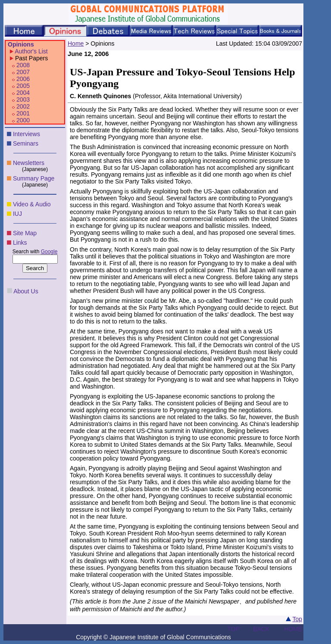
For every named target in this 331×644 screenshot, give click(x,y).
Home (76, 44)
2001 (23, 113)
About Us (26, 291)
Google (49, 252)
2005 (23, 86)
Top (297, 619)
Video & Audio (32, 204)
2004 (23, 93)
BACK (261, 629)
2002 (23, 106)
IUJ (17, 214)
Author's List (31, 51)
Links (20, 243)
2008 (23, 65)
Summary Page (34, 178)
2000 (23, 120)
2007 (23, 72)
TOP (234, 629)
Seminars (26, 143)
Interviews (27, 134)
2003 (23, 100)
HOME (293, 629)
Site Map (25, 233)
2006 (23, 79)
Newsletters (29, 163)
